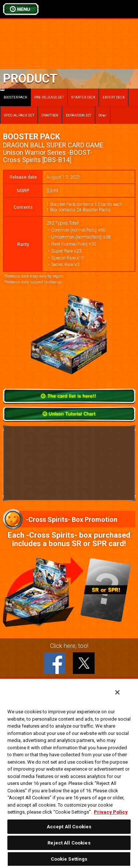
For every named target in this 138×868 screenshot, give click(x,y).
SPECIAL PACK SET (19, 115)
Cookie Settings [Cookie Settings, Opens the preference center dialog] (69, 859)
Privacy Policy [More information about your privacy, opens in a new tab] (111, 812)
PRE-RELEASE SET (49, 97)
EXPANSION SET (79, 115)
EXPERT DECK (114, 97)
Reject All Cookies (69, 843)
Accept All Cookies (69, 827)
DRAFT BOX (50, 115)
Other (103, 115)
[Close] (117, 692)
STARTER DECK (83, 97)
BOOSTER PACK (14, 94)
